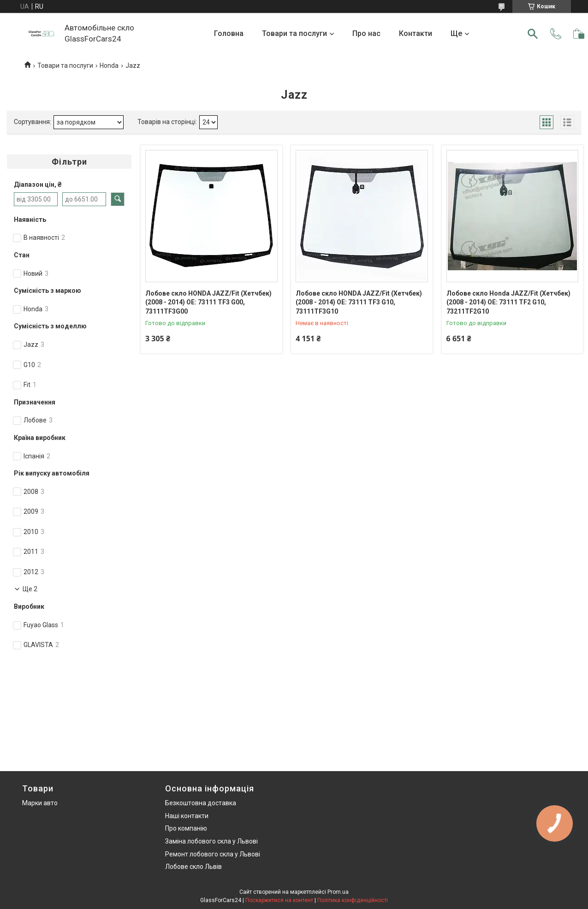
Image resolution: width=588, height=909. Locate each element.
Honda (109, 65)
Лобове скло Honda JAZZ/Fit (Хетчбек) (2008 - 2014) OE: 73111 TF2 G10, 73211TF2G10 (508, 302)
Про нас (366, 33)
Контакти (416, 33)
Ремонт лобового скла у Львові (213, 854)
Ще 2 (30, 589)
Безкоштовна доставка (201, 803)
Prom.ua (338, 892)
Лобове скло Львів (193, 867)
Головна (229, 33)
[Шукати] (533, 34)
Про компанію (186, 828)
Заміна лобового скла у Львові (211, 841)
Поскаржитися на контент (279, 900)
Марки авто (40, 803)
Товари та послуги (294, 33)
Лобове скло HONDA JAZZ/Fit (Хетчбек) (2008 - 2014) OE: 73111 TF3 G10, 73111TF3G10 (359, 302)
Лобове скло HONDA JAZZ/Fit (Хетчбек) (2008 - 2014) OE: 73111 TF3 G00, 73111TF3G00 (208, 302)
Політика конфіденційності (353, 900)
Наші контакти (187, 816)
